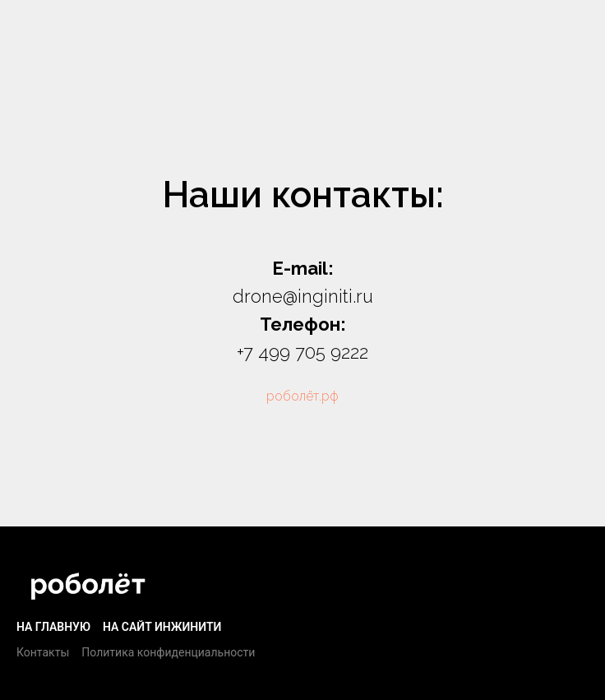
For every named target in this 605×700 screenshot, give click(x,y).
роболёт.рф (302, 396)
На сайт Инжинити (162, 627)
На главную (53, 627)
